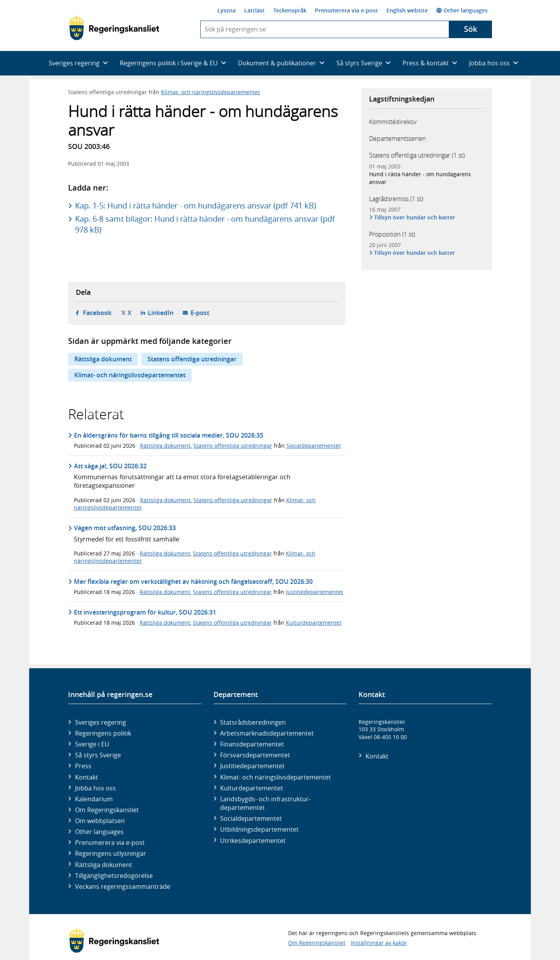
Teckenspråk (290, 10)
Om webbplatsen (100, 821)
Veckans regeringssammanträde (123, 886)
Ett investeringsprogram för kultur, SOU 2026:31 (145, 612)
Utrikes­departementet (253, 841)
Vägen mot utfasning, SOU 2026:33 (125, 528)
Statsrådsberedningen (253, 722)
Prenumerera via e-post (346, 10)
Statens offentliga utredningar (192, 359)
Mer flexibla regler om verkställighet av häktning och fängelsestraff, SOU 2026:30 (193, 582)
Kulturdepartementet (314, 623)
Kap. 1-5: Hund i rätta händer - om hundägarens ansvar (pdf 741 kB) (196, 206)
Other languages (462, 10)
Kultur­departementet (252, 788)
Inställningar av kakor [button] (379, 943)
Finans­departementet (252, 744)
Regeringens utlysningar (111, 853)
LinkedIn (161, 313)
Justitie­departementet (252, 766)
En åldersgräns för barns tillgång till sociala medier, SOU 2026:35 (169, 435)
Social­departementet (251, 818)
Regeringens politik (103, 733)
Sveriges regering (101, 722)
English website (407, 10)
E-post (200, 313)
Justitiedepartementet (314, 592)
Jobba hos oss (95, 788)
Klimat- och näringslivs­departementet (276, 777)
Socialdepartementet (313, 446)
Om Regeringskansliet (107, 810)
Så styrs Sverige (98, 755)
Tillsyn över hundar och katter (415, 217)
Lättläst (255, 10)
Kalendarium (94, 799)
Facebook (97, 313)
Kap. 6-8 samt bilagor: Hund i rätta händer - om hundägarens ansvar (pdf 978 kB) (205, 224)
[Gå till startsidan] (114, 28)
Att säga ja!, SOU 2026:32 (110, 466)
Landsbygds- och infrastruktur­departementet (265, 803)
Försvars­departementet (255, 755)
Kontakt (87, 777)
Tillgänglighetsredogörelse (114, 876)
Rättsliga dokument (103, 359)
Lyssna (227, 10)
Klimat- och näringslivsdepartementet (210, 92)
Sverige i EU (92, 744)
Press (83, 766)
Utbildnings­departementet (259, 829)
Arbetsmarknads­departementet (267, 733)
